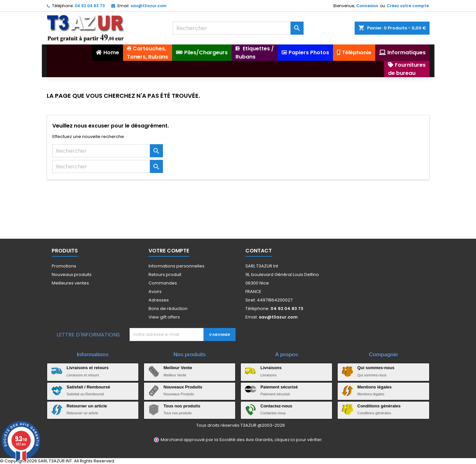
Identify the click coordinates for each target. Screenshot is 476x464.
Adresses (159, 300)
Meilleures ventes (70, 283)
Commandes (163, 283)
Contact (259, 251)
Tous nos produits (182, 406)
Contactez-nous (276, 406)
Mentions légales (374, 387)
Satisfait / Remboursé (88, 387)
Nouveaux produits (72, 275)
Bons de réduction (168, 309)
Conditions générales (379, 406)
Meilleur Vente (178, 368)
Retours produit (165, 275)
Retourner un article (87, 406)
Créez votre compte (408, 6)
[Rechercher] (238, 28)
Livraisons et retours (88, 368)
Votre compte (169, 251)
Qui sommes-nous (376, 368)
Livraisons (271, 368)
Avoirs (155, 292)
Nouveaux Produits (183, 387)
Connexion (367, 6)
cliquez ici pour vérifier (298, 440)
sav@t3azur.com (149, 6)
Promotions (64, 266)
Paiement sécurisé (279, 387)
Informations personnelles (176, 266)
